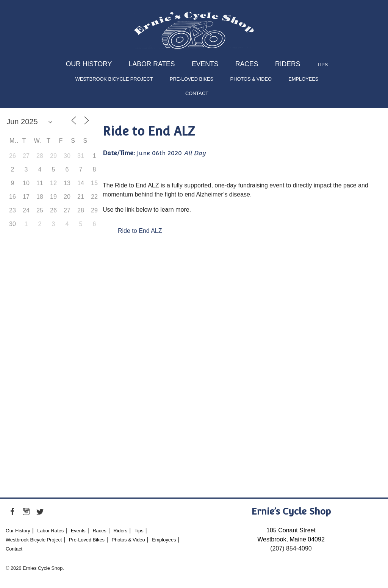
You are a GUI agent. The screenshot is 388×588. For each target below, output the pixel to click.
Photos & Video (251, 79)
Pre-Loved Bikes (192, 79)
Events (205, 64)
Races (247, 64)
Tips (322, 65)
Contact (197, 93)
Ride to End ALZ (140, 231)
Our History (89, 64)
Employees (303, 79)
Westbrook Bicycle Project (114, 79)
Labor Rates (152, 64)
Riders (288, 64)
